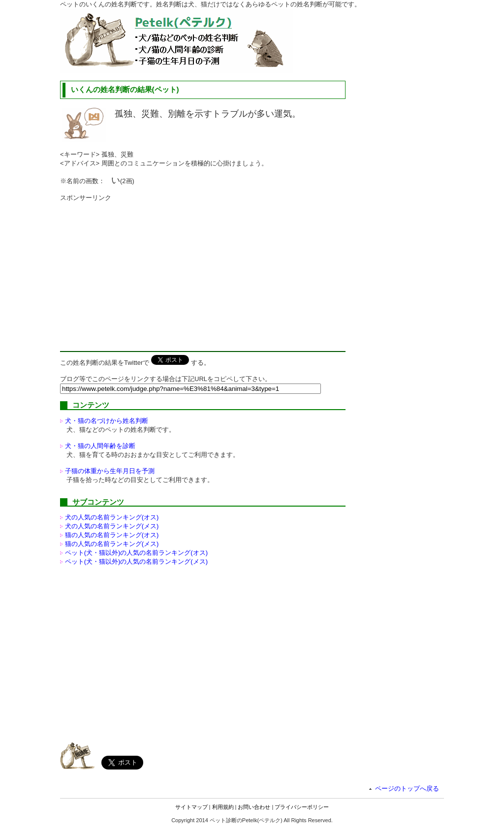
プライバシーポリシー (302, 807)
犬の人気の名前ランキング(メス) (112, 526)
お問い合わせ (254, 807)
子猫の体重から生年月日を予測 (110, 471)
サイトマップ (191, 807)
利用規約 (223, 807)
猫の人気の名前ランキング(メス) (112, 544)
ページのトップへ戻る (407, 788)
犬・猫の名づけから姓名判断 (107, 421)
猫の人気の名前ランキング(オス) (112, 535)
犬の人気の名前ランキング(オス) (112, 517)
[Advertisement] (143, 271)
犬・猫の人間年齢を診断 (100, 446)
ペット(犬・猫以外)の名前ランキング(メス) (136, 561)
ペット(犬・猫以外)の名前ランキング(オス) (136, 553)
